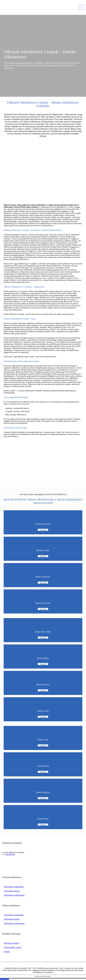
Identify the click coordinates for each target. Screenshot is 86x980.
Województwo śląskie (12, 891)
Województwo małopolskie (14, 887)
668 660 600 (10, 854)
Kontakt (7, 952)
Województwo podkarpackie (14, 895)
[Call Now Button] (5, 979)
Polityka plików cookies (13, 947)
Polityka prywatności (12, 943)
